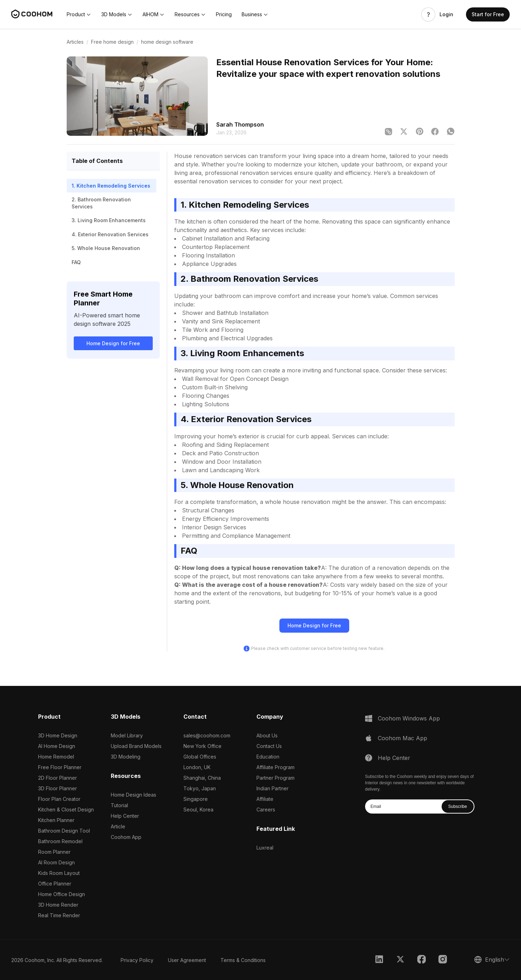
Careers (266, 809)
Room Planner (54, 852)
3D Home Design (58, 735)
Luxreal (265, 848)
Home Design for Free (113, 343)
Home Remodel (56, 757)
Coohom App (126, 837)
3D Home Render (58, 905)
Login (446, 14)
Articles (75, 42)
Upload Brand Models (136, 746)
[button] (79, 14)
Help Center (125, 816)
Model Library (127, 735)
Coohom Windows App (409, 718)
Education (268, 757)
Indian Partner (272, 788)
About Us (267, 735)
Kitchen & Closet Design (66, 809)
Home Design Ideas (134, 795)
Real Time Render (59, 915)
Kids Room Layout (59, 873)
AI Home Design (57, 746)
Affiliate (265, 799)
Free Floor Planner (60, 767)
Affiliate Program (275, 767)
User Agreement (187, 960)
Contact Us (269, 746)
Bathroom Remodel (60, 841)
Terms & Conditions (243, 960)
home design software (167, 42)
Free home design (112, 42)
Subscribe (458, 806)
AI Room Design (56, 862)
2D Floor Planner (57, 778)
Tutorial (119, 805)
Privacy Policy (137, 960)
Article (118, 826)
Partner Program (275, 778)
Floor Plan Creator (59, 799)
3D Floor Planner (57, 788)
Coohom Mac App (402, 738)
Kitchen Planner (56, 820)
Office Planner (55, 884)
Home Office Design (62, 894)
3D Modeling (126, 757)
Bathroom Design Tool (64, 831)
